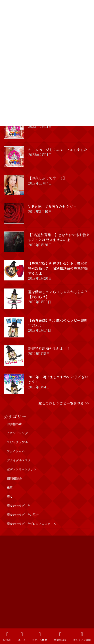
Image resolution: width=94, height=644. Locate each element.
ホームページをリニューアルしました (58, 150)
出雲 (10, 488)
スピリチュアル (17, 442)
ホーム (22, 637)
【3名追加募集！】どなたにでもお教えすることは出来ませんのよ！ (59, 237)
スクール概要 (40, 637)
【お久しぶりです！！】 (47, 178)
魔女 (10, 497)
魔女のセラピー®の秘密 (23, 515)
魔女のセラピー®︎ (18, 506)
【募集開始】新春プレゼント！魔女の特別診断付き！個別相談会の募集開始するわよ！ (58, 268)
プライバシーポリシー (19, 540)
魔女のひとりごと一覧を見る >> (64, 403)
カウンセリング (17, 433)
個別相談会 (14, 479)
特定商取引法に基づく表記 (22, 549)
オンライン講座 (82, 637)
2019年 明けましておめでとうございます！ (58, 379)
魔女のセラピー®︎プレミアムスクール (32, 524)
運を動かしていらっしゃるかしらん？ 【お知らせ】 (60, 294)
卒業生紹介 (60, 637)
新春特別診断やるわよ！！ (49, 348)
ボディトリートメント (22, 470)
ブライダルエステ (19, 460)
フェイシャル (16, 451)
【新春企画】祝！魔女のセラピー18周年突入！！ (58, 323)
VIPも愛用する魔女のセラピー (52, 206)
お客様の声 (14, 424)
